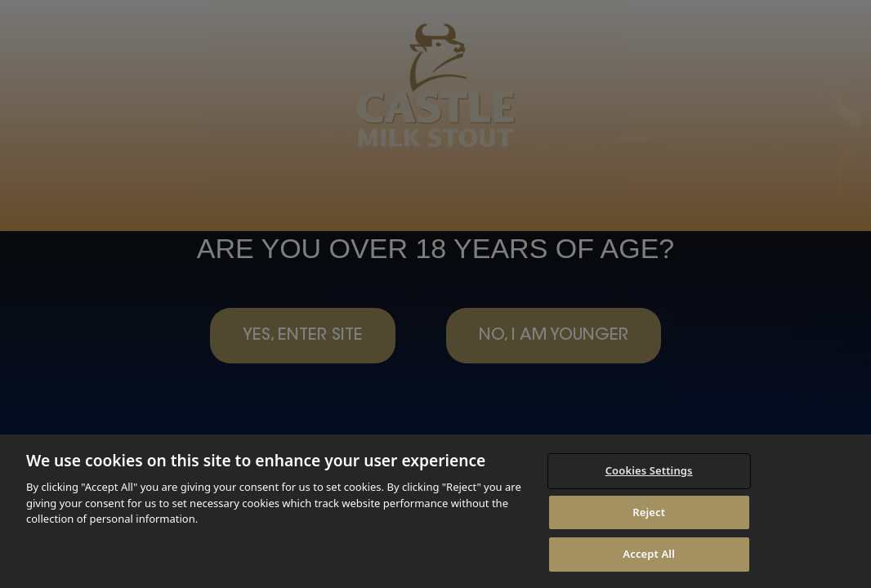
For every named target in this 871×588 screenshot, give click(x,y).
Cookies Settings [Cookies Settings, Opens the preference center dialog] (649, 470)
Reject (649, 512)
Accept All (649, 554)
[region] (435, 511)
